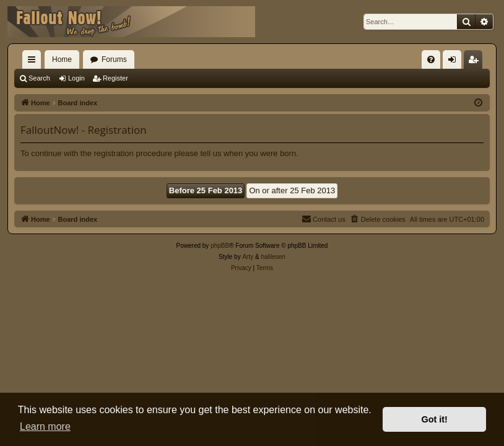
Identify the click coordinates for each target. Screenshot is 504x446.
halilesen (273, 257)
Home (62, 59)
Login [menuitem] (455, 62)
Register (115, 78)
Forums (114, 59)
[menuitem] (431, 59)
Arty (248, 257)
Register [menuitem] (476, 62)
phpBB (220, 246)
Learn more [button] (45, 426)
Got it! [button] (435, 419)
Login (76, 78)
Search (39, 78)
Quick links (34, 62)
